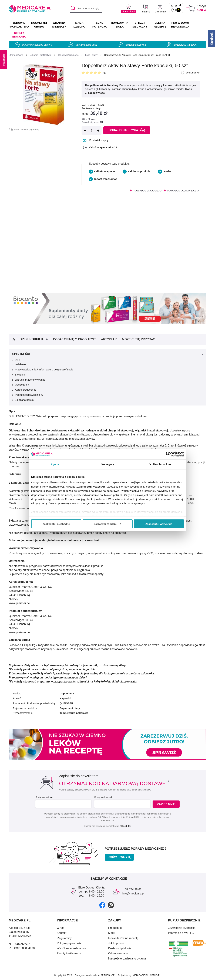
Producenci (115, 928)
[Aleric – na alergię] (86, 8)
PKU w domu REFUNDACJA (180, 25)
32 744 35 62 (133, 889)
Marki (112, 933)
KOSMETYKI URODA (39, 25)
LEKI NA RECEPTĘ (160, 25)
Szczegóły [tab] (107, 464)
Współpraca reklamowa (71, 948)
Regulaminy (64, 938)
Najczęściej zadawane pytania (127, 959)
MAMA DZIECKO (79, 25)
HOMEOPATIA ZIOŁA (120, 25)
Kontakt (62, 933)
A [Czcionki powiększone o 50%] (176, 6)
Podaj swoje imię (44, 797)
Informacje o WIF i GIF (182, 933)
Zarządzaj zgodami (108, 524)
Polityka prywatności (70, 943)
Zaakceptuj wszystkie (159, 524)
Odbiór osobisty (118, 953)
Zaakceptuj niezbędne (56, 524)
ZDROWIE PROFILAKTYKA (19, 25)
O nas (61, 928)
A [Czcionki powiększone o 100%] (180, 5)
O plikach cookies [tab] (160, 464)
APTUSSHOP (108, 975)
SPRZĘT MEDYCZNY (140, 25)
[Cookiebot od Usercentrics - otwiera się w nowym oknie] (168, 454)
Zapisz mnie (167, 804)
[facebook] (102, 905)
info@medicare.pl (133, 893)
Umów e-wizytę (119, 857)
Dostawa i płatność (120, 948)
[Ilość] (92, 131)
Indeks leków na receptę (123, 938)
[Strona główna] (16, 55)
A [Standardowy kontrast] (174, 10)
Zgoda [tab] (55, 464)
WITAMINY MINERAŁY (59, 25)
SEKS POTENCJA (100, 25)
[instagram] (111, 905)
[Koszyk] (191, 8)
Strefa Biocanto (19, 35)
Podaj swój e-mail (103, 797)
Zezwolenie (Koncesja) (182, 928)
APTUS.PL (155, 975)
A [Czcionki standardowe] (172, 6)
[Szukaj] (73, 8)
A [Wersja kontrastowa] (179, 10)
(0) (104, 73)
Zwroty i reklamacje (69, 953)
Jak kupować (116, 943)
